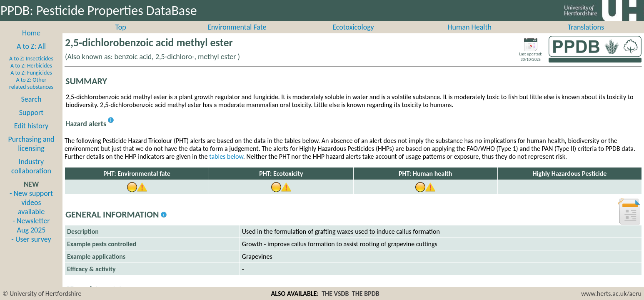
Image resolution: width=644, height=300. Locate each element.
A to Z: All (31, 55)
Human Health (469, 36)
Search (31, 108)
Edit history (31, 135)
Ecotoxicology (353, 36)
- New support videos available (31, 212)
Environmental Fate (237, 36)
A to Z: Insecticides (31, 68)
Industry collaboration (31, 175)
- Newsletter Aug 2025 (31, 235)
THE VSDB (335, 294)
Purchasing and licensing (31, 153)
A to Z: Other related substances (31, 92)
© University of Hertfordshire (42, 294)
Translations (586, 36)
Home (31, 42)
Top (121, 36)
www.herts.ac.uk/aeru (611, 294)
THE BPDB (366, 294)
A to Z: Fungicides (31, 82)
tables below (226, 166)
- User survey (31, 248)
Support (31, 122)
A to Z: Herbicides (31, 75)
